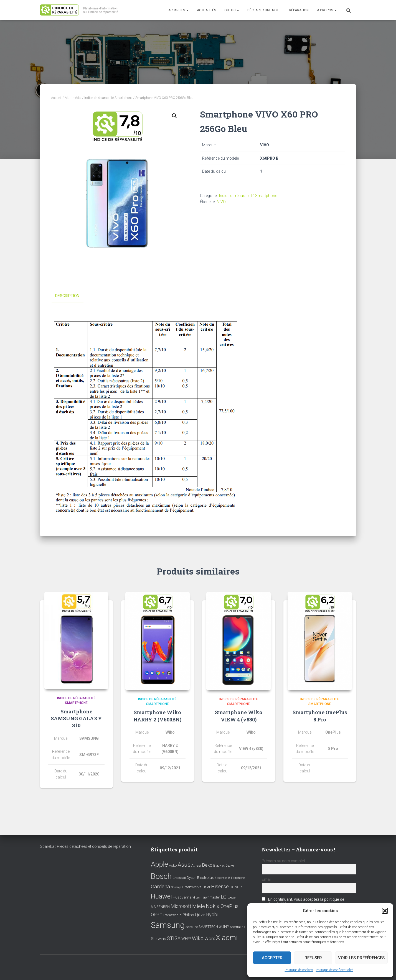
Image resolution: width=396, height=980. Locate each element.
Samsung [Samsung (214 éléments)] (168, 925)
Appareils (178, 10)
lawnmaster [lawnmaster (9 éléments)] (211, 897)
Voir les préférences (361, 958)
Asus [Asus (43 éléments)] (184, 865)
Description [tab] (67, 296)
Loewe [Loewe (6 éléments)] (231, 898)
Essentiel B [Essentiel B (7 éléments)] (222, 878)
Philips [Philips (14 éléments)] (188, 915)
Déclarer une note (264, 10)
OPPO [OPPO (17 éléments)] (157, 915)
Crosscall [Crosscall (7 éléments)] (179, 878)
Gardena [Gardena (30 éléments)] (160, 887)
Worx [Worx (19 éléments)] (210, 939)
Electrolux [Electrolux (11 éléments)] (205, 877)
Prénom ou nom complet (284, 861)
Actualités (206, 10)
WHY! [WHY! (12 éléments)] (186, 939)
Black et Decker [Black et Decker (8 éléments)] (224, 866)
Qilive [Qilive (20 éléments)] (200, 915)
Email (267, 879)
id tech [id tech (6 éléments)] (197, 898)
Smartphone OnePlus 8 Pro (320, 716)
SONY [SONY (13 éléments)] (224, 927)
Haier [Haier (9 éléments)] (206, 887)
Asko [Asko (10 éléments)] (173, 865)
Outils (232, 10)
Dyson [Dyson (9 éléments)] (191, 877)
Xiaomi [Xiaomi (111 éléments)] (227, 938)
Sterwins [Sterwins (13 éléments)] (158, 939)
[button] (385, 911)
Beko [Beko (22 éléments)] (207, 865)
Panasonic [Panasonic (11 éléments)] (172, 915)
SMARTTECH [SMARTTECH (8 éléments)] (208, 927)
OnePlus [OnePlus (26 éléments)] (229, 906)
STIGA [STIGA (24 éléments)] (174, 938)
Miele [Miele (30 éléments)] (199, 906)
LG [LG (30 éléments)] (224, 897)
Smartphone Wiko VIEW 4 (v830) (239, 716)
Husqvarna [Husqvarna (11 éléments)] (182, 897)
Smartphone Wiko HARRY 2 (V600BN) (157, 716)
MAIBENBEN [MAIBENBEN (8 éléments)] (160, 907)
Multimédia (73, 98)
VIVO (221, 202)
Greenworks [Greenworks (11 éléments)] (192, 887)
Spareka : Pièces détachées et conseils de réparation (85, 846)
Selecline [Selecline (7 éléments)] (192, 927)
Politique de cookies (299, 970)
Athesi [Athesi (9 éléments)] (196, 865)
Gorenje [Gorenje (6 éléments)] (176, 887)
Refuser (313, 958)
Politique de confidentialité (335, 970)
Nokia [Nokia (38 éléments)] (213, 906)
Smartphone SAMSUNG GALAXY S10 (76, 718)
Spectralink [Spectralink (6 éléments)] (238, 927)
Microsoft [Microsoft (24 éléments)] (181, 906)
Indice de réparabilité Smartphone (108, 98)
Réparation (299, 10)
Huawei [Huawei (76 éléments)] (161, 896)
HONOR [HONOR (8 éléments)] (236, 887)
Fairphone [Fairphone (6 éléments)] (238, 878)
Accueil (56, 98)
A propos (327, 10)
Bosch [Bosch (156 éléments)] (161, 876)
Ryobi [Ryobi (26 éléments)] (212, 914)
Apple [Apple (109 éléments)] (159, 864)
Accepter (272, 958)
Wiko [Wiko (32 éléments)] (198, 938)
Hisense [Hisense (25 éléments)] (220, 887)
